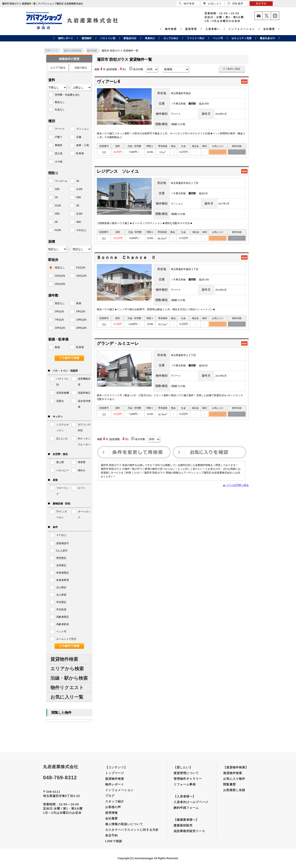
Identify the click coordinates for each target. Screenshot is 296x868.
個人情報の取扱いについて (124, 824)
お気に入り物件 (234, 779)
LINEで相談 (114, 841)
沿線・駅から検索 (69, 678)
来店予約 (111, 835)
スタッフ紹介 (115, 801)
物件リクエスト (67, 688)
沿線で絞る (81, 68)
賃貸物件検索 (64, 659)
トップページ (115, 773)
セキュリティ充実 (241, 38)
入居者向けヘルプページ (191, 802)
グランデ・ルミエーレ (118, 346)
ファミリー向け (196, 38)
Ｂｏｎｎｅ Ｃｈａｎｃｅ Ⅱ (126, 259)
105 (104, 152)
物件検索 (171, 29)
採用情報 (111, 813)
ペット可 (218, 38)
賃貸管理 (191, 29)
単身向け (150, 38)
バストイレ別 (108, 38)
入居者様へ (213, 29)
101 (104, 417)
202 (104, 326)
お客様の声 (113, 807)
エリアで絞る (58, 68)
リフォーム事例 (185, 784)
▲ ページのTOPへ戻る (236, 488)
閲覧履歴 (229, 784)
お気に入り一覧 (67, 697)
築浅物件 (87, 38)
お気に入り (218, 152)
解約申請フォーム (186, 808)
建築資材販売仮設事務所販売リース (189, 828)
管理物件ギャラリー (188, 779)
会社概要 (269, 29)
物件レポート (66, 38)
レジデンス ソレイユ (118, 172)
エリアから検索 (67, 669)
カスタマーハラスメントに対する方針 (132, 830)
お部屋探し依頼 (234, 790)
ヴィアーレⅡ (108, 82)
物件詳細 (237, 152)
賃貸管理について (186, 773)
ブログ (110, 796)
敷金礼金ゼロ (267, 38)
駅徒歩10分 (130, 38)
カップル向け (171, 38)
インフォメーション (242, 29)
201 (104, 239)
